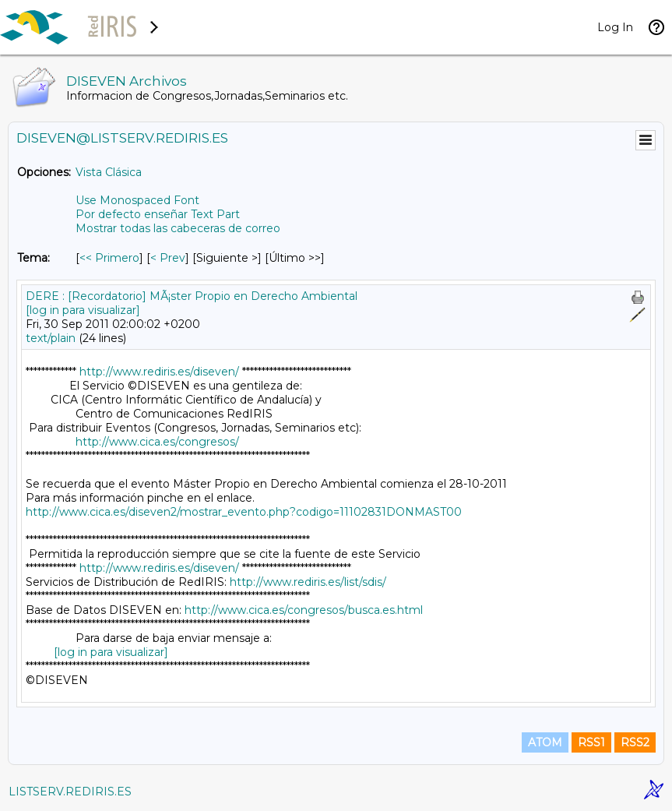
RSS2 (635, 742)
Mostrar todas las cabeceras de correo (178, 228)
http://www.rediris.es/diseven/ (159, 372)
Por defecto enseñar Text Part (158, 214)
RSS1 (591, 742)
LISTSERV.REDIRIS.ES (70, 792)
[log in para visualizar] (83, 310)
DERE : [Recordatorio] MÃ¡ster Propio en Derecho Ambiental (192, 296)
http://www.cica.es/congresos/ (157, 442)
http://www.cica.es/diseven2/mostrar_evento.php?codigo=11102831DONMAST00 (244, 512)
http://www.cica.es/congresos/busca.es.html (304, 610)
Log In (615, 27)
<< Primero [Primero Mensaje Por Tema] (109, 258)
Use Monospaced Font (137, 200)
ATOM (545, 742)
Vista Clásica (109, 172)
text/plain (51, 338)
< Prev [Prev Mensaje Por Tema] (168, 258)
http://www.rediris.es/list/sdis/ (308, 582)
